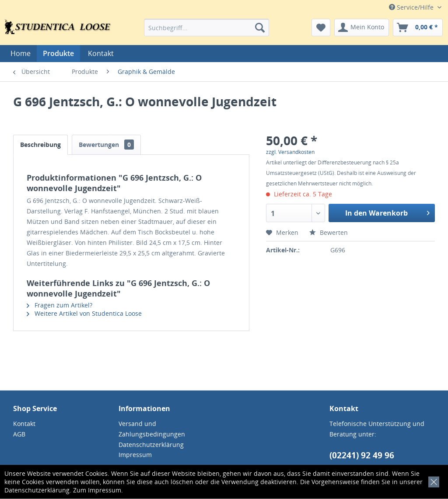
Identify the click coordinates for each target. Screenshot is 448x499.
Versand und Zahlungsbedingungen (152, 429)
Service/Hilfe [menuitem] (412, 7)
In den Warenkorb (387, 212)
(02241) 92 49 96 (362, 455)
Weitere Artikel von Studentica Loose (84, 313)
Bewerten (329, 232)
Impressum (105, 490)
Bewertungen (106, 145)
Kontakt (101, 53)
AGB (19, 434)
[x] (432, 480)
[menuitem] (207, 28)
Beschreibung (40, 145)
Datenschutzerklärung (37, 490)
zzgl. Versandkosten (290, 152)
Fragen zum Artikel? (59, 305)
